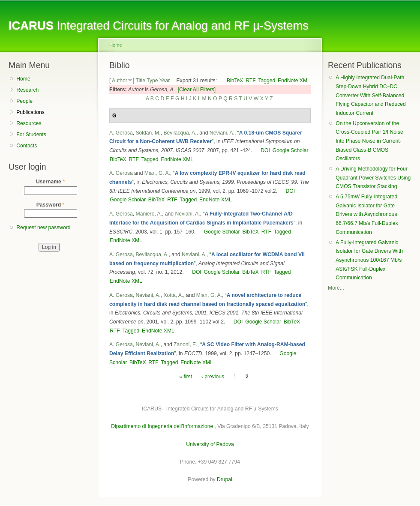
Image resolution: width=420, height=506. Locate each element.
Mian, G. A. (157, 173)
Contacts (27, 146)
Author (120, 81)
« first (186, 377)
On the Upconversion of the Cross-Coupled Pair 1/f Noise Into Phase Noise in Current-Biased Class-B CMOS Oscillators (369, 141)
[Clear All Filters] (197, 90)
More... (336, 288)
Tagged (267, 81)
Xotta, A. (173, 295)
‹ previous (213, 377)
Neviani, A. (222, 133)
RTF (250, 81)
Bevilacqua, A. (180, 133)
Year (165, 81)
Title (140, 81)
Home (23, 79)
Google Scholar (291, 150)
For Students (31, 135)
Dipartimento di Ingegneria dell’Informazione (162, 426)
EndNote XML (294, 81)
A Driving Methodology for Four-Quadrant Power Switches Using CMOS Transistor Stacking (373, 178)
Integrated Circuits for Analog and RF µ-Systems (159, 25)
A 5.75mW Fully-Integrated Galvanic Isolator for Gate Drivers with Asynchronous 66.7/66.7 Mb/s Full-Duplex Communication (367, 214)
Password (51, 205)
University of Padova (210, 444)
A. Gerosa (121, 133)
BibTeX (235, 81)
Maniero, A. (149, 214)
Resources (29, 123)
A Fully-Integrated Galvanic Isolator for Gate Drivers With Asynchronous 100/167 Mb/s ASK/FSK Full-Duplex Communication (369, 260)
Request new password (43, 228)
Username (50, 182)
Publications (30, 112)
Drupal (225, 479)
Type (152, 81)
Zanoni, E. (185, 344)
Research (27, 90)
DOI (265, 150)
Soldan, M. (148, 133)
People (24, 101)
